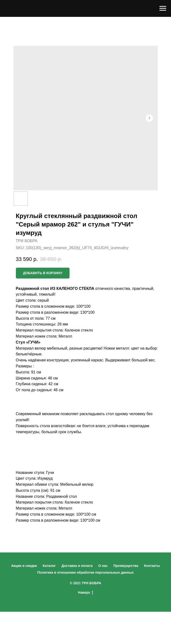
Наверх (85, 593)
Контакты (152, 566)
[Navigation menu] (163, 8)
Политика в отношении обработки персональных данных (85, 572)
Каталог (49, 566)
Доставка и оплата (77, 566)
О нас (103, 566)
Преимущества (126, 566)
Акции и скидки (24, 566)
